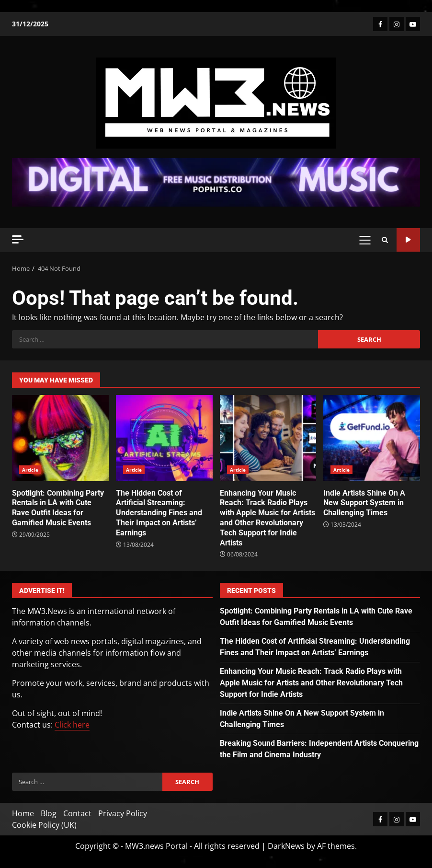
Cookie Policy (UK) (44, 825)
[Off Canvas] (18, 239)
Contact (77, 813)
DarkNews (286, 846)
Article (30, 470)
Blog (49, 813)
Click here (72, 725)
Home (23, 813)
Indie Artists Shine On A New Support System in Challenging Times (372, 438)
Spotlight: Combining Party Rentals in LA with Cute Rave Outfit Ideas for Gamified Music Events (60, 438)
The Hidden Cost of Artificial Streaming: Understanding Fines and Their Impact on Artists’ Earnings (164, 438)
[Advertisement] (216, 182)
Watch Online (408, 240)
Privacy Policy (123, 813)
